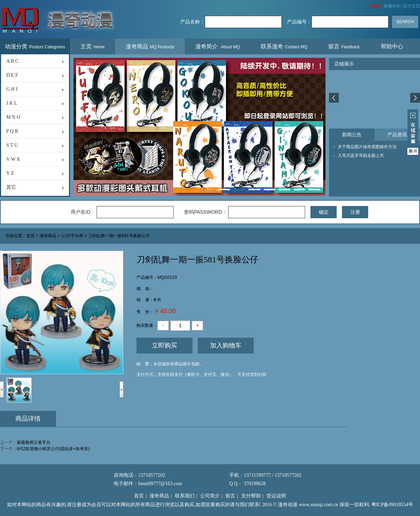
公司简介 (210, 496)
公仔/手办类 (72, 236)
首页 (30, 236)
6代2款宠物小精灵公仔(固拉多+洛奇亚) (53, 449)
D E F (12, 75)
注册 (355, 212)
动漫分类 (35, 46)
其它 (11, 187)
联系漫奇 (284, 46)
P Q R (12, 131)
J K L (12, 103)
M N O (13, 117)
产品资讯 (397, 135)
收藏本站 (392, 6)
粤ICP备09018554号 (392, 505)
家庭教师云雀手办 (34, 442)
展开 (413, 132)
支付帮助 (251, 496)
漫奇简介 (218, 46)
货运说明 (276, 496)
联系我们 (185, 496)
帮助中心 (393, 46)
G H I (12, 89)
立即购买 (164, 345)
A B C (12, 61)
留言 (344, 46)
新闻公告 (352, 135)
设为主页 (412, 6)
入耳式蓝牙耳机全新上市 (361, 156)
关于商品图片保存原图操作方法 (367, 147)
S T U (12, 145)
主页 (93, 46)
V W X (13, 159)
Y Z (10, 173)
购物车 (375, 6)
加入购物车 (226, 345)
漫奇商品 (150, 46)
